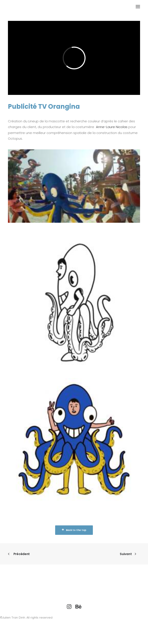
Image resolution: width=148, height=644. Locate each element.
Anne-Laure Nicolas (112, 127)
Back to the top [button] (74, 530)
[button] (138, 7)
